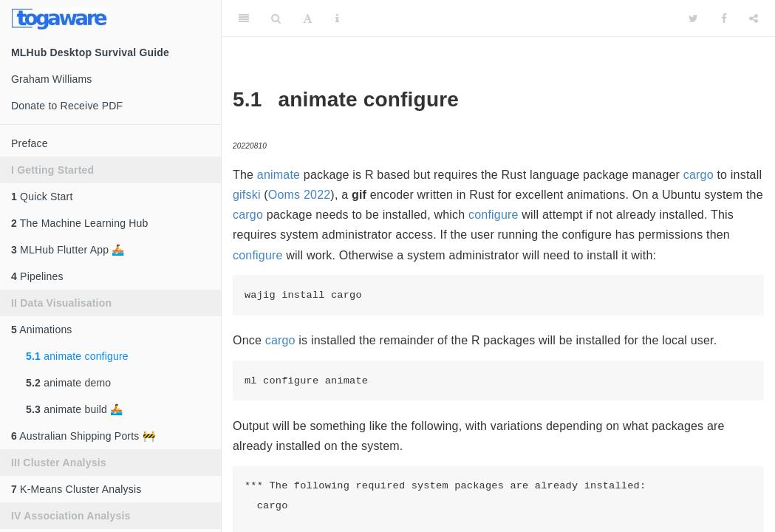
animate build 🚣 (74, 409)
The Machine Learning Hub (80, 223)
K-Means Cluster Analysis (76, 489)
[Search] (276, 18)
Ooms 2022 (300, 195)
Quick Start (42, 197)
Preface (30, 143)
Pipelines (37, 276)
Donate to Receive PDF (67, 106)
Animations (42, 330)
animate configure (77, 356)
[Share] (754, 18)
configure (494, 215)
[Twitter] (693, 18)
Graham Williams (52, 79)
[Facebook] (724, 18)
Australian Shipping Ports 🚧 (83, 436)
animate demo (68, 383)
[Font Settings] (308, 18)
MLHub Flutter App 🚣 (68, 250)
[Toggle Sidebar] (244, 18)
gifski (247, 195)
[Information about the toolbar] (337, 18)
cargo (699, 175)
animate (279, 175)
